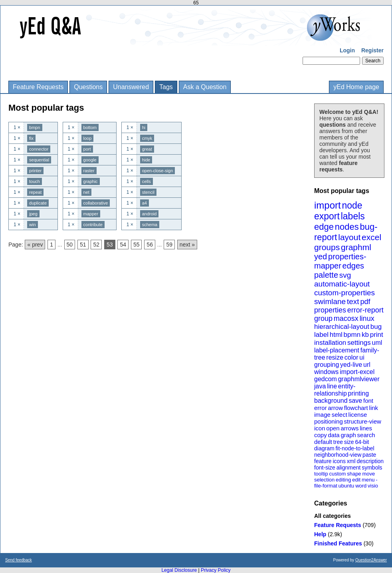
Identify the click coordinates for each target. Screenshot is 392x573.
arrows (349, 428)
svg (345, 275)
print (377, 335)
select (340, 415)
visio (373, 486)
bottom (90, 127)
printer (35, 171)
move (368, 474)
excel (371, 237)
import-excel (357, 372)
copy (321, 435)
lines (366, 428)
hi (144, 127)
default (323, 442)
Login (347, 50)
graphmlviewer (359, 379)
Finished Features (338, 543)
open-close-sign (158, 171)
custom (337, 474)
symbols (372, 468)
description (370, 461)
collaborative (96, 203)
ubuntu (346, 486)
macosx (346, 318)
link (374, 408)
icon (320, 428)
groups (327, 247)
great (147, 149)
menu (368, 480)
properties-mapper (340, 261)
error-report (365, 310)
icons (339, 461)
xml (351, 461)
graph (348, 435)
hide (146, 160)
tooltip (321, 474)
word (361, 486)
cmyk (147, 138)
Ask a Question (205, 87)
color (351, 357)
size (349, 442)
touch (35, 181)
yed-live (351, 365)
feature (323, 461)
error (321, 408)
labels (353, 216)
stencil (148, 192)
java (320, 386)
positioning (329, 421)
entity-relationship (335, 390)
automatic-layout (342, 284)
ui (362, 357)
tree (338, 442)
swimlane (330, 301)
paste (369, 455)
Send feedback (19, 560)
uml (377, 343)
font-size (325, 468)
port (87, 149)
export (327, 216)
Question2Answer (371, 560)
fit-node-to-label (355, 448)
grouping (327, 365)
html (336, 335)
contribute (93, 225)
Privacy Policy (216, 570)
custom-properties (344, 293)
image (322, 415)
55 (137, 245)
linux (367, 318)
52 (96, 245)
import (328, 205)
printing (358, 393)
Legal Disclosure (179, 570)
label (321, 335)
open (333, 428)
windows (326, 372)
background (331, 401)
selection (324, 480)
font (368, 401)
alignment (349, 468)
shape (354, 474)
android (149, 214)
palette (326, 275)
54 (123, 245)
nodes (347, 227)
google (90, 160)
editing (343, 480)
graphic (91, 181)
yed (321, 257)
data (334, 435)
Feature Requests (38, 87)
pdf (365, 302)
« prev (35, 245)
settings (359, 343)
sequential (39, 160)
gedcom (326, 379)
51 (83, 245)
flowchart (356, 408)
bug (376, 327)
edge (324, 227)
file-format (326, 486)
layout (349, 237)
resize (335, 357)
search (366, 435)
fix (31, 138)
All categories (333, 516)
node (352, 205)
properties (330, 310)
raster (89, 171)
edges (353, 266)
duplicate (38, 203)
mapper (91, 214)
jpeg (33, 214)
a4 (145, 203)
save (355, 401)
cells (147, 181)
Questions (88, 87)
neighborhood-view (338, 455)
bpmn (352, 335)
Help (320, 534)
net (86, 192)
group (323, 318)
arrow (335, 408)
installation (330, 343)
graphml (356, 247)
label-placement (337, 350)
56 (150, 245)
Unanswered (131, 87)
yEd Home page (356, 87)
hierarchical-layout (342, 327)
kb (365, 335)
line (332, 386)
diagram (324, 448)
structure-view (363, 421)
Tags (166, 87)
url (367, 365)
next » (187, 245)
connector (39, 149)
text (353, 301)
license (358, 415)
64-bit (362, 442)
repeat (35, 192)
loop (88, 138)
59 (169, 245)
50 (70, 245)
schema (150, 225)
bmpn (35, 127)
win (33, 225)
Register (372, 50)
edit (356, 480)
